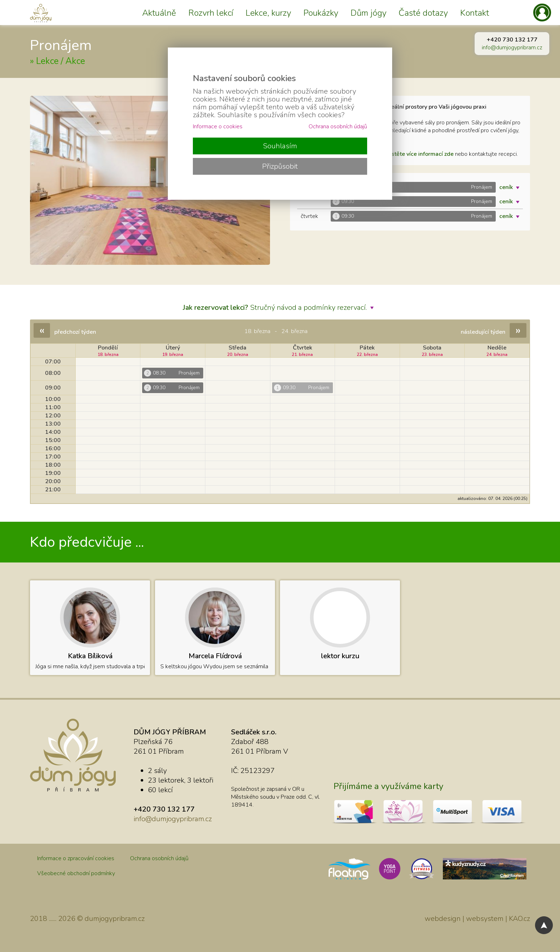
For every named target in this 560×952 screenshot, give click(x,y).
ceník (511, 187)
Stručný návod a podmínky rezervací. (280, 308)
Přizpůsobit (280, 166)
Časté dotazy (423, 13)
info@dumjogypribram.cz (512, 48)
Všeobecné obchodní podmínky (76, 873)
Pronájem (61, 45)
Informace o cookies (218, 127)
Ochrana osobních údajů (159, 858)
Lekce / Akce (61, 61)
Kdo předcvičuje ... (87, 542)
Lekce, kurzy (268, 13)
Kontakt (474, 13)
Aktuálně (159, 13)
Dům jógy (368, 13)
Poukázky (321, 13)
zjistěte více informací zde (420, 154)
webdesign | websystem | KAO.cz (477, 919)
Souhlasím (280, 146)
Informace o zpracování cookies (76, 858)
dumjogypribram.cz (115, 919)
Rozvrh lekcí (211, 13)
